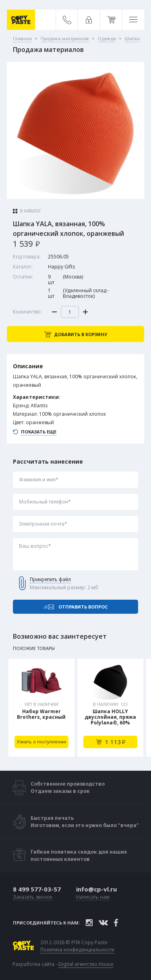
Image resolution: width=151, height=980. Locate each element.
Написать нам (93, 897)
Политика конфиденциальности (77, 950)
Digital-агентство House (86, 964)
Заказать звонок (33, 897)
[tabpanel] (41, 708)
